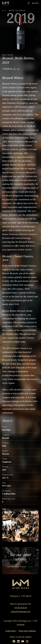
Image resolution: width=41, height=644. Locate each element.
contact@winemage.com (20, 612)
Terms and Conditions (27, 631)
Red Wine (8, 55)
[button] (14, 11)
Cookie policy (11, 631)
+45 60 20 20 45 (20, 608)
